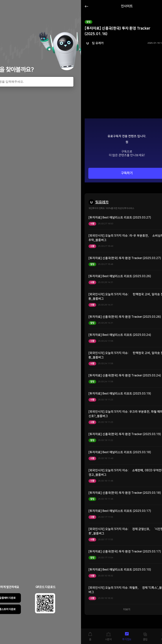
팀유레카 (102, 202)
